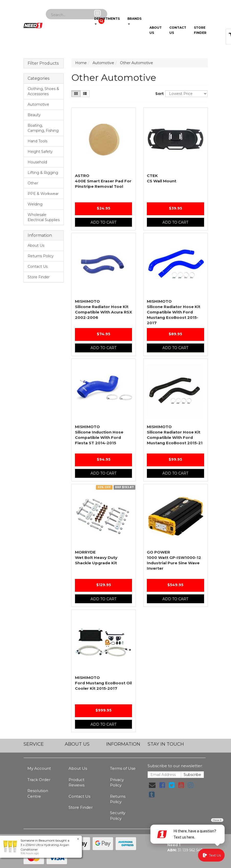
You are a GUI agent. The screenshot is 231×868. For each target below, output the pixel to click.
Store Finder (39, 277)
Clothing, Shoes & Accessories (43, 91)
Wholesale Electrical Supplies (44, 217)
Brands (134, 17)
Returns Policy (41, 256)
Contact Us (178, 30)
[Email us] (152, 785)
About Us (156, 30)
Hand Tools (37, 141)
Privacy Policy (117, 782)
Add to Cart (103, 222)
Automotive (38, 104)
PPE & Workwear (43, 194)
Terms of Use (123, 768)
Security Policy (118, 815)
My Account (39, 768)
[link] (162, 785)
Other (33, 183)
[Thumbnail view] (76, 94)
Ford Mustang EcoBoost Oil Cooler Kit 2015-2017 (103, 683)
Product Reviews (76, 782)
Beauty (34, 115)
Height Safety (40, 152)
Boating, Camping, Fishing (43, 128)
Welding (35, 204)
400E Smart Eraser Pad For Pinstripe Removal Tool (103, 181)
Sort (158, 94)
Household (37, 162)
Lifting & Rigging (43, 173)
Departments (107, 17)
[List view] (85, 94)
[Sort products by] (186, 94)
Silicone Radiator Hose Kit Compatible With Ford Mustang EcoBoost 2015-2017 (174, 312)
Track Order (39, 780)
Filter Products (43, 63)
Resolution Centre (38, 793)
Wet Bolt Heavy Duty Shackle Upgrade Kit (96, 558)
